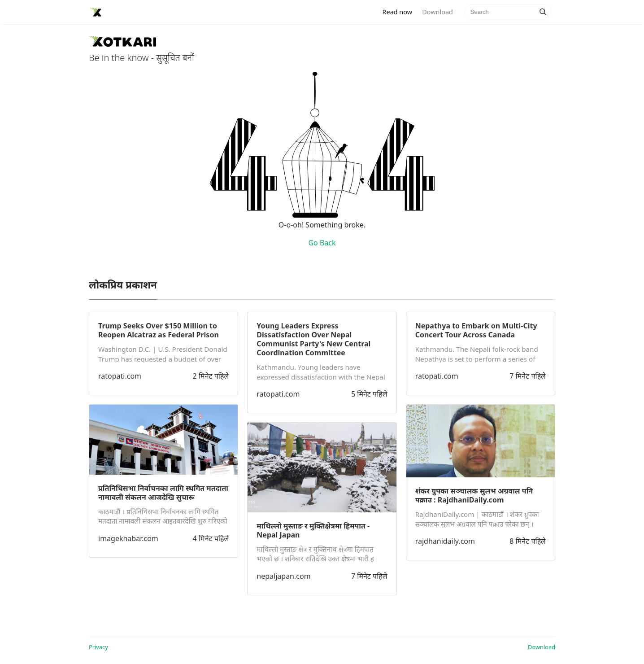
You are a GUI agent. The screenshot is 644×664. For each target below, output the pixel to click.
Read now (400, 11)
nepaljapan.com (283, 576)
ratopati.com (120, 376)
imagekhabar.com (128, 538)
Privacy (98, 647)
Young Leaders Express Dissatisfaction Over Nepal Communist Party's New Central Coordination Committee (313, 339)
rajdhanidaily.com (445, 541)
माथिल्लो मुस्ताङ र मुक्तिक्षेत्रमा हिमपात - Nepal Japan (313, 530)
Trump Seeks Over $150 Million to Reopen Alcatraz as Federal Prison (159, 330)
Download (437, 12)
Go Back (322, 243)
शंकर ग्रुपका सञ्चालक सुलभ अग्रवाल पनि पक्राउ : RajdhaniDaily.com (474, 495)
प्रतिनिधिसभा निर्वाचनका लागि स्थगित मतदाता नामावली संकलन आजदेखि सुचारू (163, 493)
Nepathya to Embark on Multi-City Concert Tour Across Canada (476, 330)
